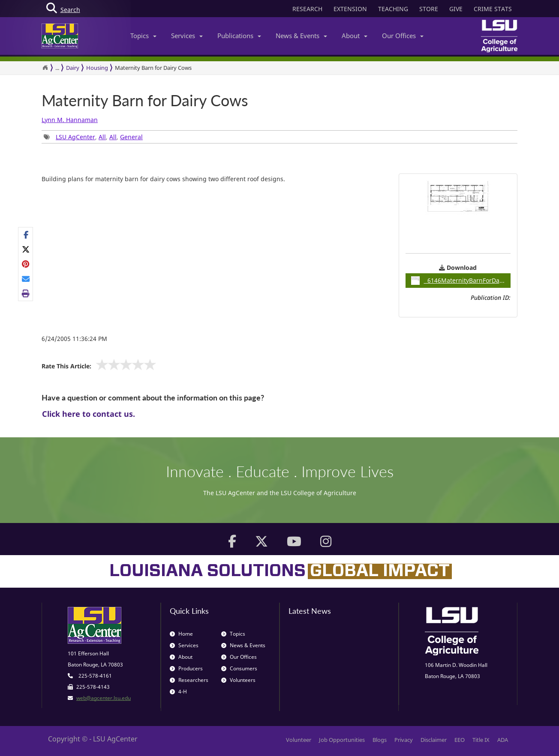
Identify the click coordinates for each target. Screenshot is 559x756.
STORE (429, 9)
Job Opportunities (342, 740)
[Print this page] (26, 293)
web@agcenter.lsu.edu (104, 698)
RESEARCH (307, 9)
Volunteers (238, 680)
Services (187, 36)
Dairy (73, 68)
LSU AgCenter (75, 137)
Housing (97, 68)
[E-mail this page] (26, 279)
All (102, 137)
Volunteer (299, 740)
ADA (503, 740)
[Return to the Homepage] (45, 68)
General (131, 137)
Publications (239, 36)
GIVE (456, 9)
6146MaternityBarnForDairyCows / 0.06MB (461, 281)
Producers (186, 668)
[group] (26, 264)
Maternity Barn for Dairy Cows (153, 68)
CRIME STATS (493, 9)
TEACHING (393, 9)
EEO (460, 740)
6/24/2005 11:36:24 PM (74, 339)
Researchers (189, 680)
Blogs (380, 740)
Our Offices (403, 36)
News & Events (301, 36)
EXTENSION (350, 9)
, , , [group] (93, 137)
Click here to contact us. (89, 414)
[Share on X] (26, 249)
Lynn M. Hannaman (70, 120)
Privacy (404, 740)
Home (181, 634)
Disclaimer (434, 740)
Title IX (481, 740)
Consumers (239, 668)
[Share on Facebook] (26, 235)
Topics (143, 36)
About (355, 36)
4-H (178, 692)
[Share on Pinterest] (26, 264)
